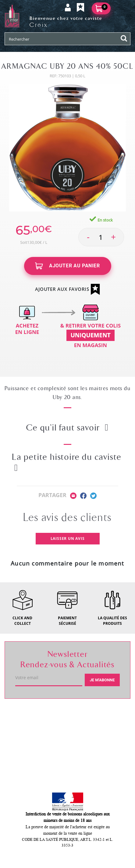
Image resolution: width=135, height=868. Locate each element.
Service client (28, 736)
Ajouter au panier (67, 266)
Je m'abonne (102, 680)
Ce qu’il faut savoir (67, 428)
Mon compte (26, 758)
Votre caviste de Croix (39, 714)
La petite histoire (67, 462)
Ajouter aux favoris (67, 289)
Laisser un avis (68, 538)
